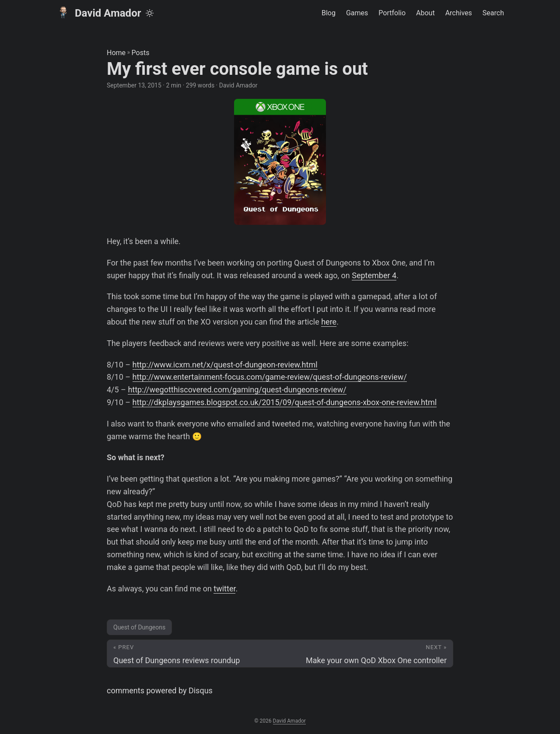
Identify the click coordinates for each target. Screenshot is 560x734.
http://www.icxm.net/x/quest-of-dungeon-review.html (225, 365)
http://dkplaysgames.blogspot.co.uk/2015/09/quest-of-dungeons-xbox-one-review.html (285, 402)
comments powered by (160, 690)
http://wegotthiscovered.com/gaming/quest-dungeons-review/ (237, 390)
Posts (141, 53)
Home (116, 53)
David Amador (98, 12)
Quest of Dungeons (139, 627)
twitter (224, 589)
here (329, 322)
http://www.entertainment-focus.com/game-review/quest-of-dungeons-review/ (270, 377)
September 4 (374, 275)
